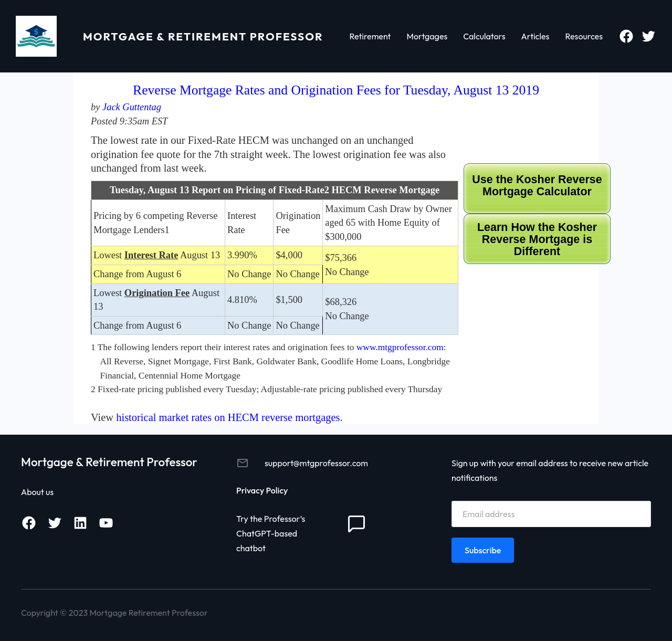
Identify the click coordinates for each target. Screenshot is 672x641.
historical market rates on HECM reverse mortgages (228, 417)
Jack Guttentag (132, 107)
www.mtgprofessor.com (400, 347)
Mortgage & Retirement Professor (203, 36)
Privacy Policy (262, 490)
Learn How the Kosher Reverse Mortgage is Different (537, 239)
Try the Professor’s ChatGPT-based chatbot (271, 533)
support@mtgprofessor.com (316, 463)
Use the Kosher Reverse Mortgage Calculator (537, 186)
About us (37, 492)
